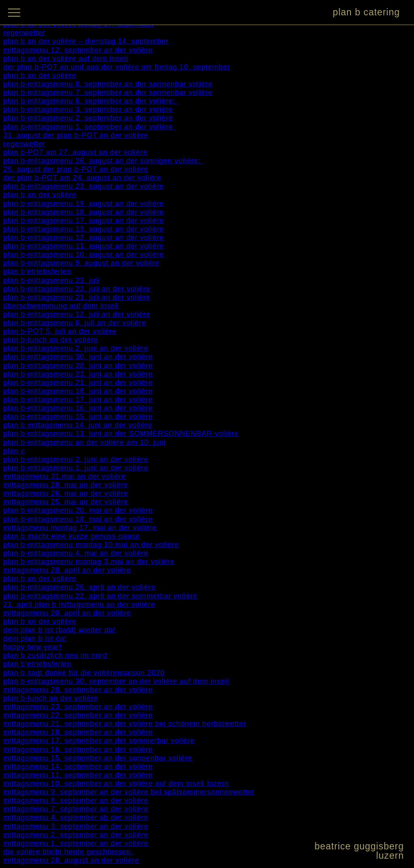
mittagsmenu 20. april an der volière (67, 613)
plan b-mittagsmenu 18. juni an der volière (78, 391)
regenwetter (24, 33)
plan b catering (366, 12)
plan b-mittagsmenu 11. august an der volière (83, 246)
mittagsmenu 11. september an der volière (78, 775)
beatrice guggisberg (359, 846)
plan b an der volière (40, 76)
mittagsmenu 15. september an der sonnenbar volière (98, 758)
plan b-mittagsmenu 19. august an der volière (83, 204)
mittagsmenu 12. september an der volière (78, 50)
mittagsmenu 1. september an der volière (76, 843)
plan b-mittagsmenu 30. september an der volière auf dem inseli (116, 681)
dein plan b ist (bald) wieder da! (59, 630)
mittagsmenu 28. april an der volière (67, 570)
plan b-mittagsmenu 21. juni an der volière (78, 383)
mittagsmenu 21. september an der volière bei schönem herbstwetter (125, 724)
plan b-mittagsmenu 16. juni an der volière (78, 408)
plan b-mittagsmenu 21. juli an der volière (77, 297)
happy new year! (32, 647)
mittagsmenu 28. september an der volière (78, 690)
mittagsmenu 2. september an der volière (76, 835)
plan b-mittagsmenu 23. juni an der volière (78, 374)
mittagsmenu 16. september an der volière (78, 750)
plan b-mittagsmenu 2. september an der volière (88, 118)
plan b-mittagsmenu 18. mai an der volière (78, 519)
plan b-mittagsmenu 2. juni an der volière (76, 348)
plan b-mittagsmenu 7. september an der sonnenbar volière (108, 93)
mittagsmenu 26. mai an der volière (66, 493)
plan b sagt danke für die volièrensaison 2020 (84, 673)
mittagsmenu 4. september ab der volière (76, 817)
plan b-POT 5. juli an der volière (60, 331)
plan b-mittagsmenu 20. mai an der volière (78, 510)
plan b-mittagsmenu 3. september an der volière (88, 110)
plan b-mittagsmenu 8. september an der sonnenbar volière (108, 84)
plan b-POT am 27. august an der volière (75, 152)
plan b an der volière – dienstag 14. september (86, 41)
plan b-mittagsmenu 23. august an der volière (83, 186)
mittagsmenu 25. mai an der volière (66, 502)
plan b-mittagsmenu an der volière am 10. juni (84, 442)
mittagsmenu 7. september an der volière (76, 809)
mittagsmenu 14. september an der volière (78, 767)
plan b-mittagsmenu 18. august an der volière (83, 212)
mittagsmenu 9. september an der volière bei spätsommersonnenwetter (129, 792)
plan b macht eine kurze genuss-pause (72, 536)
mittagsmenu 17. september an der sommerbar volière (99, 741)
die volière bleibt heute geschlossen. (68, 852)
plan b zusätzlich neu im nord (55, 655)
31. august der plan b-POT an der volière (76, 135)
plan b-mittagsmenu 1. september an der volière (89, 127)
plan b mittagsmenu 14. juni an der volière (78, 425)
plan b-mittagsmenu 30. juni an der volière (78, 357)
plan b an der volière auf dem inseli (66, 59)
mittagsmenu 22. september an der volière (78, 715)
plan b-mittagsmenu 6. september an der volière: (90, 101)
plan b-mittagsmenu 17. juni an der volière (78, 400)
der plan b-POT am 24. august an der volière (82, 178)
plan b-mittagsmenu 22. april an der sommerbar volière (100, 596)
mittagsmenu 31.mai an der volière (64, 476)
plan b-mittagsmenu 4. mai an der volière (76, 553)
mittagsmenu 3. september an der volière (76, 826)
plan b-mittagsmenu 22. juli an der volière (77, 289)
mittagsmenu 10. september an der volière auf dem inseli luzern (116, 784)
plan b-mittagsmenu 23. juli (51, 280)
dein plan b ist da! (35, 638)
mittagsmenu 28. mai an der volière (66, 485)
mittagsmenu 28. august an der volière (71, 860)
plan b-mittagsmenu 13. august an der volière (83, 229)
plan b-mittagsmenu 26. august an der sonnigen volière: (103, 161)
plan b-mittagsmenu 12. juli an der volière (77, 314)
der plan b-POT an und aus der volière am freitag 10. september (117, 67)
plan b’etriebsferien (37, 272)
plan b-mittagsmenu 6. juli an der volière (75, 323)
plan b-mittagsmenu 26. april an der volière (79, 587)
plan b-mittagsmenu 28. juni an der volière (78, 366)
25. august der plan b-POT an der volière (76, 169)
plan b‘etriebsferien (37, 664)
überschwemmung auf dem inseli (61, 306)
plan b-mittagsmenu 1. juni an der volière (76, 468)
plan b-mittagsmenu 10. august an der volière (83, 255)
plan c (14, 451)
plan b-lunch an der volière (51, 340)
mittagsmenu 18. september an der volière (78, 732)
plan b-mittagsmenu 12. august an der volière (83, 238)
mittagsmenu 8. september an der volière (76, 801)
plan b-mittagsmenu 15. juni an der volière (78, 417)
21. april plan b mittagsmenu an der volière (79, 605)
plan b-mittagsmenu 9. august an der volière (81, 263)
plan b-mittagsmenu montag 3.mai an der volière (89, 562)
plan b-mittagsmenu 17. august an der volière (83, 221)
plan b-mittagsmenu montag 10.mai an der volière (91, 545)
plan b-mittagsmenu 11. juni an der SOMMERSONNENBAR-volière (121, 434)
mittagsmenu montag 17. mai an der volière (80, 528)
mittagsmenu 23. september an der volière (78, 707)
